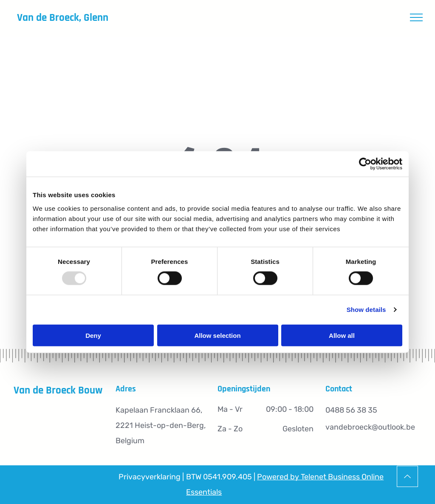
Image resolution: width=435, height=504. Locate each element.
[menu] (416, 17)
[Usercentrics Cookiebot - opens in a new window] (365, 164)
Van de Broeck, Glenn (63, 18)
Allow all (342, 335)
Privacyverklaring (150, 477)
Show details (366, 310)
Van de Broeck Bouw (58, 391)
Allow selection (217, 335)
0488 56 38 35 (351, 410)
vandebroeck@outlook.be (370, 427)
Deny (93, 335)
